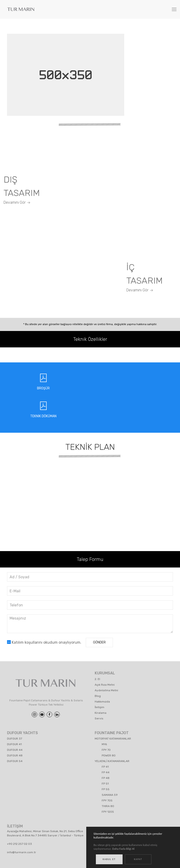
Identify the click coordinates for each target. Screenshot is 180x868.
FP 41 (105, 767)
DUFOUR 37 (15, 739)
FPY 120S (108, 812)
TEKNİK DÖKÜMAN (43, 416)
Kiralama (101, 713)
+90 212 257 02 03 (19, 844)
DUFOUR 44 (15, 750)
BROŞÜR (43, 388)
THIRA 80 (108, 806)
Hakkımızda (102, 702)
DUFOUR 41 (14, 744)
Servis (99, 718)
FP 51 (105, 784)
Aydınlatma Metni (106, 690)
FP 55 (106, 789)
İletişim (99, 707)
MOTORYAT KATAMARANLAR (113, 739)
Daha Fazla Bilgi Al (123, 850)
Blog (98, 696)
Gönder (99, 642)
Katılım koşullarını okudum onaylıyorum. (44, 642)
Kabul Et (109, 860)
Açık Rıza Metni (105, 685)
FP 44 (106, 772)
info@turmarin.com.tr (22, 852)
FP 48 (106, 778)
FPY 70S (107, 800)
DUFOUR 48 (15, 755)
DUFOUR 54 (15, 761)
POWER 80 (109, 755)
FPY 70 (106, 750)
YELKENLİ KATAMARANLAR (112, 761)
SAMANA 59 (110, 795)
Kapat (138, 860)
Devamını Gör (17, 202)
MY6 (104, 744)
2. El (97, 679)
